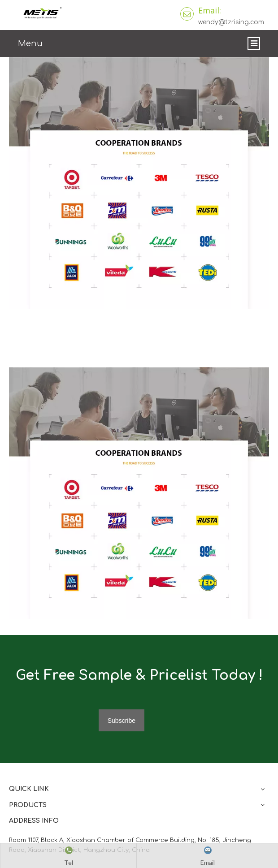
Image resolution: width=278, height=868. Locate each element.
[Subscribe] (122, 720)
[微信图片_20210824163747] (139, 493)
